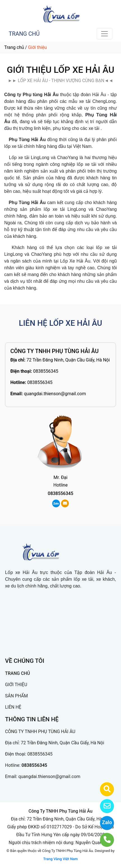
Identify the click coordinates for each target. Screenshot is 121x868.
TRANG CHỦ (24, 34)
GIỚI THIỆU (16, 685)
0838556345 (46, 371)
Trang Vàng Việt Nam (60, 859)
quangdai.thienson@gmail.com (55, 394)
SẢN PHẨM (16, 696)
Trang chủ (14, 47)
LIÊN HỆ (13, 707)
